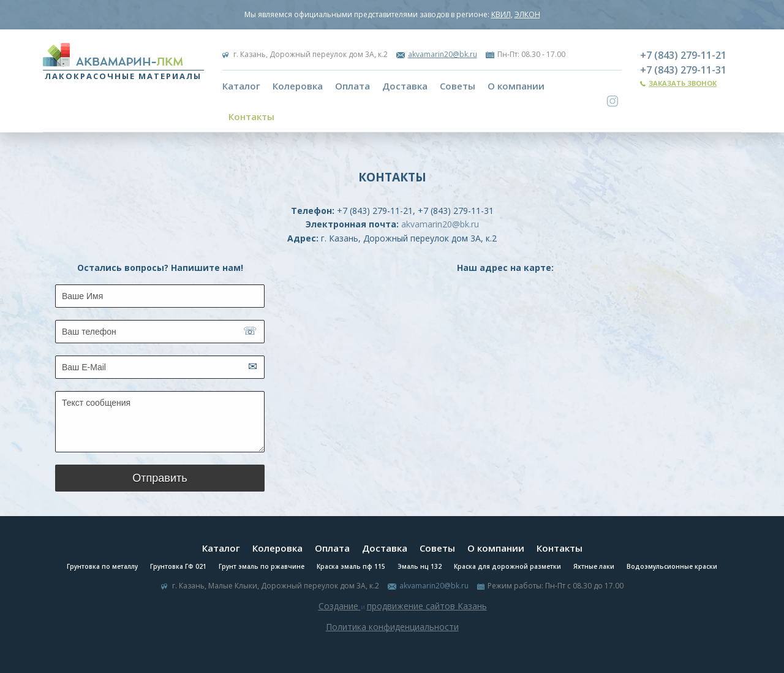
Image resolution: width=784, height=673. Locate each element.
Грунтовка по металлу (102, 566)
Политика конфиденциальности (392, 627)
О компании (516, 86)
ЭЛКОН (527, 14)
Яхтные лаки (594, 566)
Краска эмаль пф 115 (351, 566)
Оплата (352, 86)
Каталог (241, 86)
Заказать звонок (683, 83)
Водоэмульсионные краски (672, 566)
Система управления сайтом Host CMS (392, 641)
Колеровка (298, 86)
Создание (340, 606)
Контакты (251, 116)
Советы (458, 86)
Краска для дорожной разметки (507, 566)
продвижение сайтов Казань (427, 606)
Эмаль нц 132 (420, 566)
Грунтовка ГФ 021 (178, 566)
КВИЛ (501, 14)
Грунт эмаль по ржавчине (262, 566)
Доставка (405, 86)
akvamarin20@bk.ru (443, 54)
